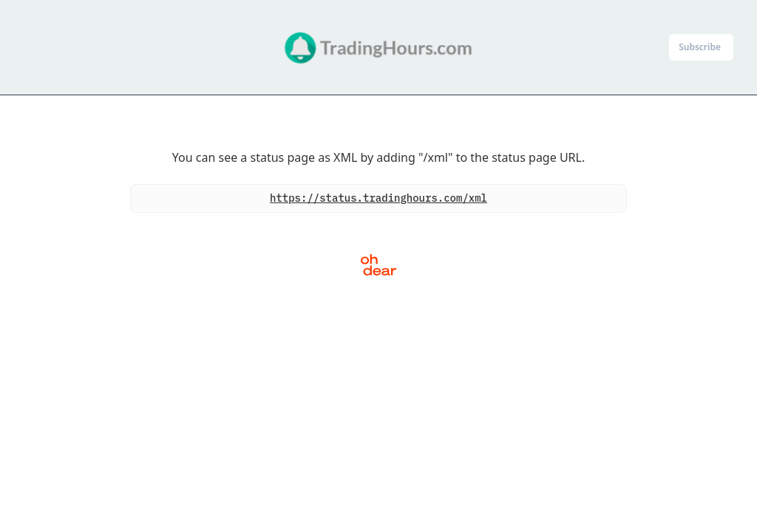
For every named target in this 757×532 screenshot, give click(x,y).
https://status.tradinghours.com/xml (378, 198)
